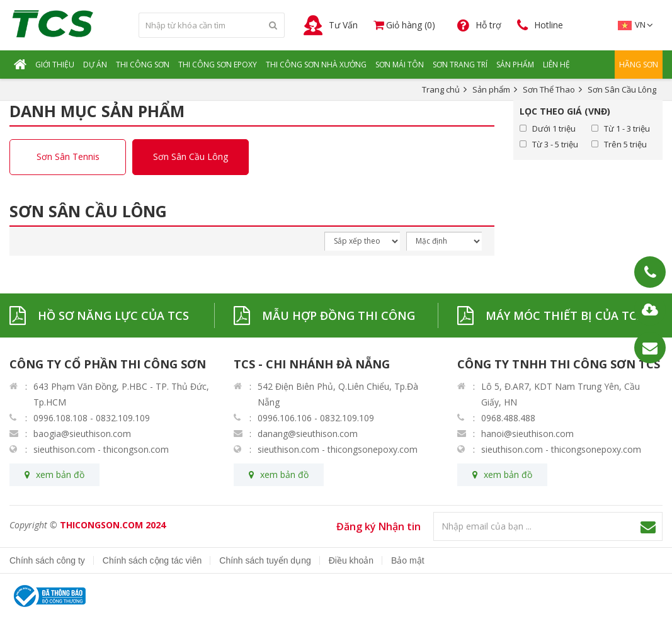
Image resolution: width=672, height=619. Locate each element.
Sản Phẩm (515, 65)
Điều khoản (351, 560)
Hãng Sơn (639, 65)
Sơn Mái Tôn (400, 65)
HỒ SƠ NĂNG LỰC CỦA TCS (113, 315)
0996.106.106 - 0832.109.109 (316, 418)
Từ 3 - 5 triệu (555, 144)
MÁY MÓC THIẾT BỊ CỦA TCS (564, 315)
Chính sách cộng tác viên (152, 560)
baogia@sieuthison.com (82, 434)
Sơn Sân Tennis (68, 157)
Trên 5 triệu (625, 144)
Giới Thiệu (55, 65)
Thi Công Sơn (143, 65)
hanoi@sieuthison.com (527, 434)
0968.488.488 (508, 418)
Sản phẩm (491, 89)
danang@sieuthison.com (308, 434)
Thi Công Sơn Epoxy (218, 65)
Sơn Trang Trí (460, 65)
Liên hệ (556, 65)
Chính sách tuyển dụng (265, 560)
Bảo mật (408, 560)
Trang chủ (441, 89)
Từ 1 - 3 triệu (627, 128)
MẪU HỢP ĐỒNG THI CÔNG (339, 315)
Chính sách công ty (47, 560)
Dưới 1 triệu (554, 128)
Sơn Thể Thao (549, 89)
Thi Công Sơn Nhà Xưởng (316, 65)
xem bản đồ (60, 474)
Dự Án (95, 65)
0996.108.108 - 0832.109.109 (92, 418)
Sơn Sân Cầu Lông (191, 157)
